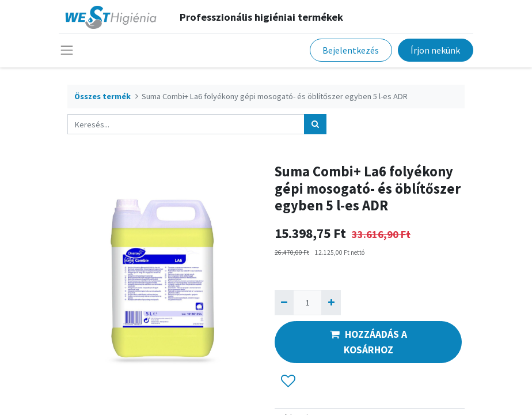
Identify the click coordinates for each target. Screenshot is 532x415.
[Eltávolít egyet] (284, 302)
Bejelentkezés (351, 50)
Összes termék (102, 96)
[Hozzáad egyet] (331, 302)
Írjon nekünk (435, 50)
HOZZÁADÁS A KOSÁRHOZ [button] (368, 342)
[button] (288, 382)
